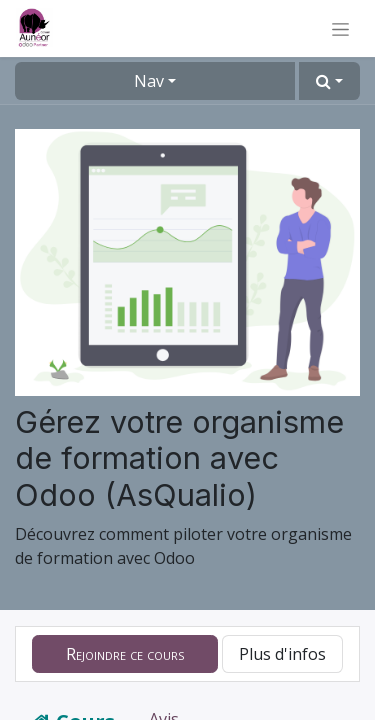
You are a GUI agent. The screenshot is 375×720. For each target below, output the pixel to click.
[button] (329, 81)
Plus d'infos (282, 654)
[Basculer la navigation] (340, 28)
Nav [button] (149, 81)
